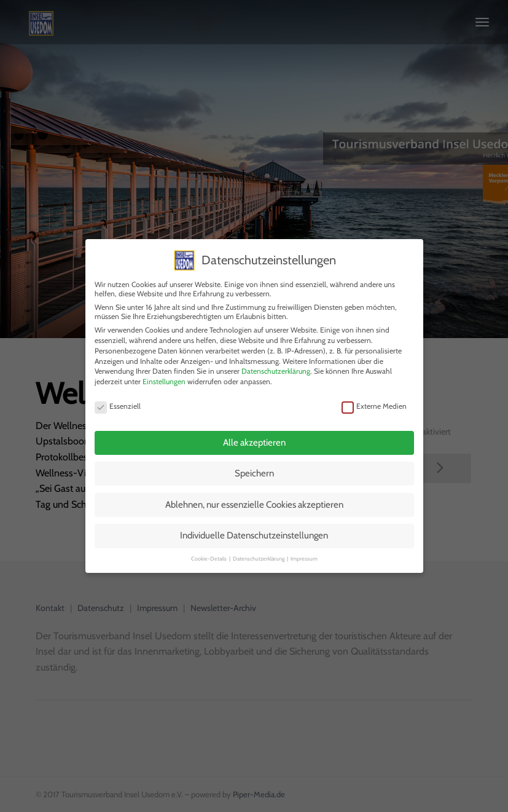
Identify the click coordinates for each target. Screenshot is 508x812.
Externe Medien (374, 402)
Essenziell (118, 402)
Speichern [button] (254, 470)
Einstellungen (164, 378)
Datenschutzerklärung (276, 368)
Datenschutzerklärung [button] (259, 555)
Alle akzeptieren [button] (254, 439)
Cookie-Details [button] (209, 555)
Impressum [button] (304, 555)
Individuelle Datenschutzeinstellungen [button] (254, 532)
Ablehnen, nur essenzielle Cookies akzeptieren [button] (254, 501)
